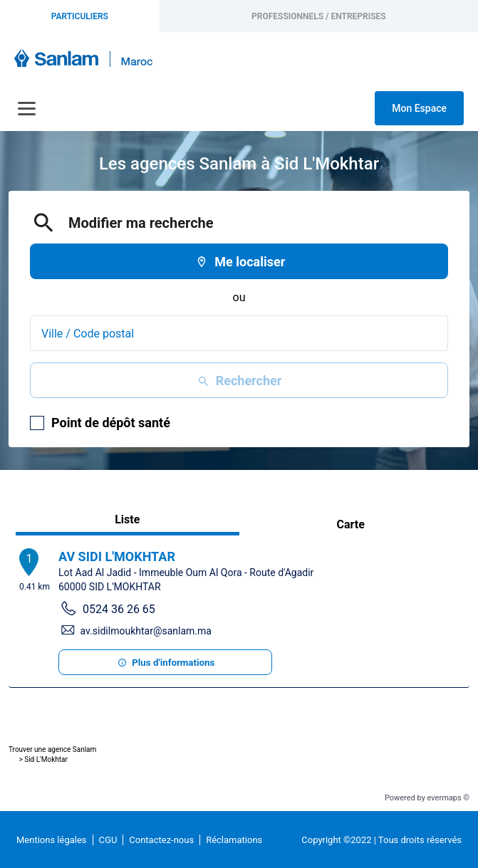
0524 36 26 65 (119, 609)
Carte (351, 524)
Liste (127, 519)
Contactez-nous (161, 840)
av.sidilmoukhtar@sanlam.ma (146, 631)
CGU (108, 840)
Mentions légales (52, 840)
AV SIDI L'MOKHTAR (117, 556)
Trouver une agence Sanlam (52, 749)
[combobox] (239, 333)
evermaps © (448, 798)
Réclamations (234, 840)
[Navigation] (27, 109)
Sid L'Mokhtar (46, 759)
